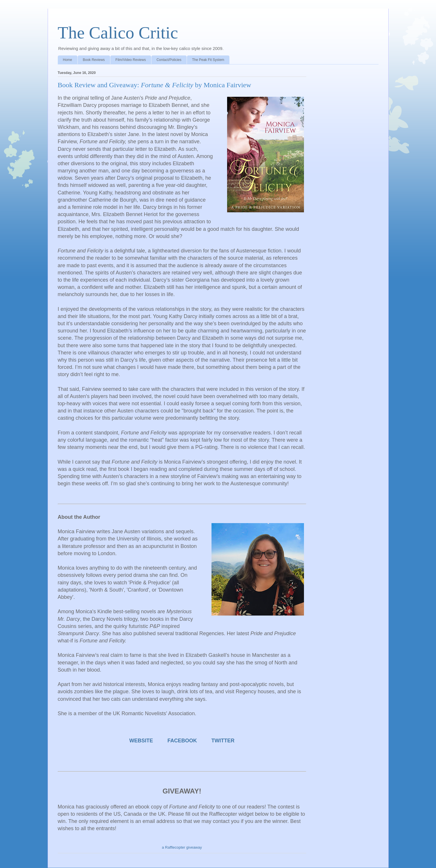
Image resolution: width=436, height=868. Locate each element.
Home (68, 60)
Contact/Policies (169, 60)
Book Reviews (94, 60)
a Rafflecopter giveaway (182, 847)
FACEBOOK (182, 741)
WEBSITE (141, 741)
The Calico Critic (118, 33)
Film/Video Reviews (131, 60)
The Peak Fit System (208, 60)
